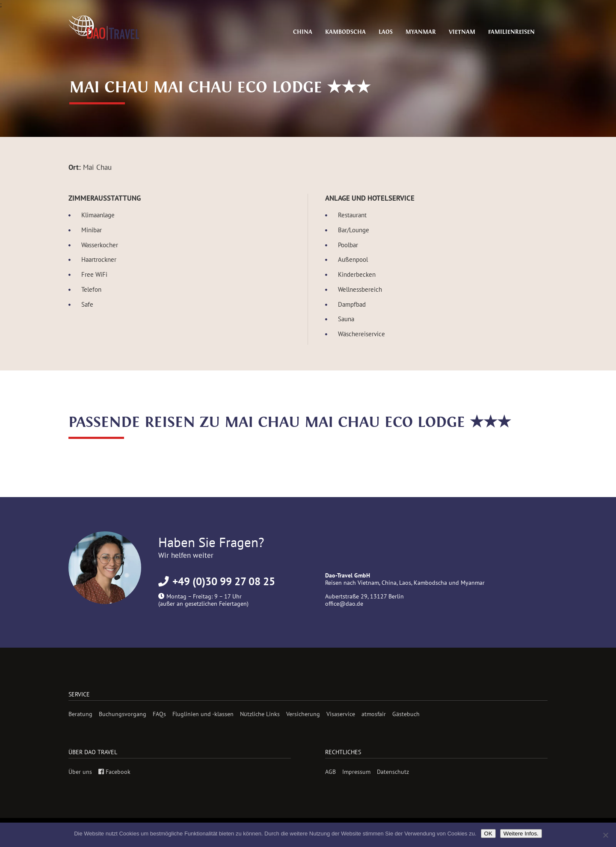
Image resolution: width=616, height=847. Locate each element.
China (320, 32)
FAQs (159, 714)
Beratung (80, 714)
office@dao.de (344, 603)
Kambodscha (360, 32)
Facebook (114, 771)
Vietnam (468, 32)
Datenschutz (393, 771)
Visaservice (341, 714)
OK (488, 834)
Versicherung (303, 714)
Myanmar (429, 32)
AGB (330, 771)
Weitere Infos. (521, 834)
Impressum (356, 771)
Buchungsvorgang (123, 714)
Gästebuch (406, 714)
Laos (397, 32)
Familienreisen (514, 32)
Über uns (80, 771)
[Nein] (605, 835)
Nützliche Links (260, 714)
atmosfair (374, 714)
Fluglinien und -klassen (203, 714)
